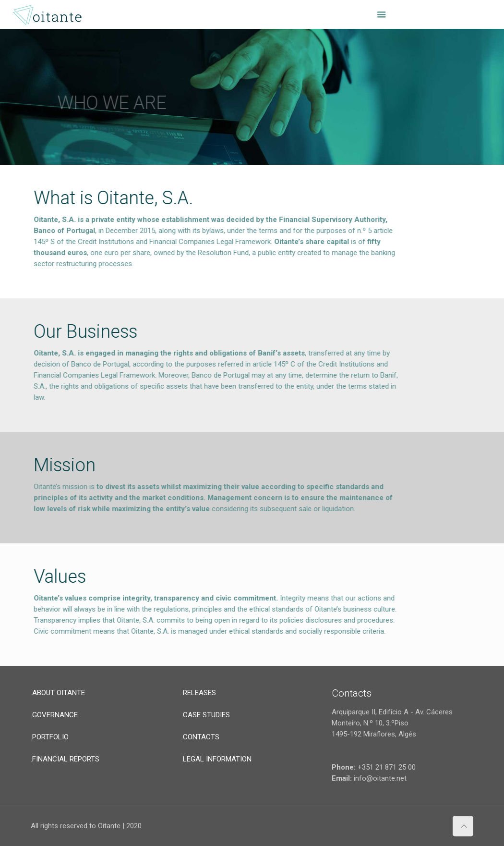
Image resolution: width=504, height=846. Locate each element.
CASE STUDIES (206, 715)
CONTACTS (201, 737)
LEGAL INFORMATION (217, 759)
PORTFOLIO (50, 737)
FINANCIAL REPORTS (66, 759)
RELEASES (199, 693)
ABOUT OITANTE (59, 693)
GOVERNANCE (55, 715)
